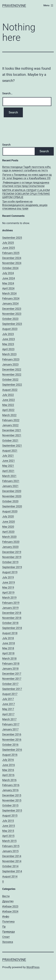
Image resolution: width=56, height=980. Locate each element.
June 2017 (9, 704)
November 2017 (12, 679)
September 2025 (12, 238)
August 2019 (10, 572)
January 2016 (10, 790)
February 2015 (11, 846)
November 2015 (12, 800)
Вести (6, 896)
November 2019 (12, 557)
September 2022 (12, 385)
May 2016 (8, 770)
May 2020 (8, 527)
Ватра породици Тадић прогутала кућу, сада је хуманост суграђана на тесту (27, 169)
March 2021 (9, 476)
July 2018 (8, 638)
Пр (4, 927)
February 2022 (11, 420)
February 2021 (11, 481)
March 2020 (9, 537)
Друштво (8, 901)
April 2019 (8, 592)
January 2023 (10, 364)
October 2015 (10, 805)
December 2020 (12, 491)
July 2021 (8, 456)
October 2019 (10, 562)
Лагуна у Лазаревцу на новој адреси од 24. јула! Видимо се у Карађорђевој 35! (27, 176)
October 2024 (10, 268)
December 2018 (12, 613)
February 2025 (11, 253)
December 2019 (12, 552)
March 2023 (9, 354)
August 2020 (10, 511)
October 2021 (10, 440)
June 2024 (9, 278)
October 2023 (10, 319)
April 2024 (8, 288)
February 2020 (11, 542)
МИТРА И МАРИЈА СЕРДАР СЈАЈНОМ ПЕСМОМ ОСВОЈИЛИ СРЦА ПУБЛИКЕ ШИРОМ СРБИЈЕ (26, 194)
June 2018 (9, 643)
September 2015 (12, 810)
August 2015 (10, 815)
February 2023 (11, 359)
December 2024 (12, 258)
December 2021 (12, 430)
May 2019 (8, 587)
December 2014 (12, 856)
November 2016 (12, 740)
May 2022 (8, 405)
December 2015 (12, 795)
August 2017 (10, 694)
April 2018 (8, 653)
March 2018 (9, 658)
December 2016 (12, 734)
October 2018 (10, 623)
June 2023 (9, 339)
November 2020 (12, 496)
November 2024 (12, 263)
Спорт (6, 937)
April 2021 (8, 471)
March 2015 (9, 841)
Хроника (8, 942)
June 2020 (9, 522)
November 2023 (12, 314)
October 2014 (10, 866)
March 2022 (9, 415)
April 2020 (8, 532)
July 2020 (8, 516)
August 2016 (10, 755)
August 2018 (10, 633)
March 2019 (9, 598)
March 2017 (9, 719)
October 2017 (10, 684)
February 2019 (11, 603)
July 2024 (8, 273)
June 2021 (9, 461)
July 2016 (8, 760)
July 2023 (8, 334)
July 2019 (8, 577)
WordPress (33, 967)
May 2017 (8, 709)
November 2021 (12, 435)
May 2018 (8, 648)
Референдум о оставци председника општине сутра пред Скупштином (26, 184)
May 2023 (8, 344)
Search (6, 145)
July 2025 (8, 243)
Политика (8, 922)
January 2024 (10, 303)
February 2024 (11, 298)
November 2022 (12, 374)
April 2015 (8, 836)
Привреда (9, 932)
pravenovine (14, 6)
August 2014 (10, 876)
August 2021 (10, 451)
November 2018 (12, 618)
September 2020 (12, 506)
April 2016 (8, 775)
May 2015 (8, 831)
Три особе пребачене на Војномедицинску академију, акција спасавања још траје (25, 205)
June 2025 (9, 248)
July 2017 (8, 699)
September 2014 (12, 871)
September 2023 (12, 324)
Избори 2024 (10, 911)
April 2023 (8, 349)
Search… (7, 93)
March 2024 (9, 293)
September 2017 (12, 689)
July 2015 (8, 821)
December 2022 (12, 369)
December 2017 (12, 674)
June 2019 (9, 582)
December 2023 (12, 309)
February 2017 (11, 724)
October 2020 (10, 501)
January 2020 (10, 547)
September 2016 (12, 750)
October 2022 (10, 380)
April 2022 (8, 410)
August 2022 (10, 390)
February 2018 (11, 663)
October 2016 (10, 745)
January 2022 (10, 425)
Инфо (6, 916)
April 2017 (8, 714)
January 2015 (10, 851)
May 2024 (8, 283)
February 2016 (11, 785)
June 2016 (9, 765)
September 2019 (12, 567)
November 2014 (12, 861)
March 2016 (9, 780)
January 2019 (10, 608)
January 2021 (10, 486)
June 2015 (9, 826)
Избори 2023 (10, 906)
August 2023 (10, 329)
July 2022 (8, 395)
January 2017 (10, 729)
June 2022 (9, 400)
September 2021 (12, 446)
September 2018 (12, 628)
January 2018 (10, 669)
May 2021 (8, 466)
